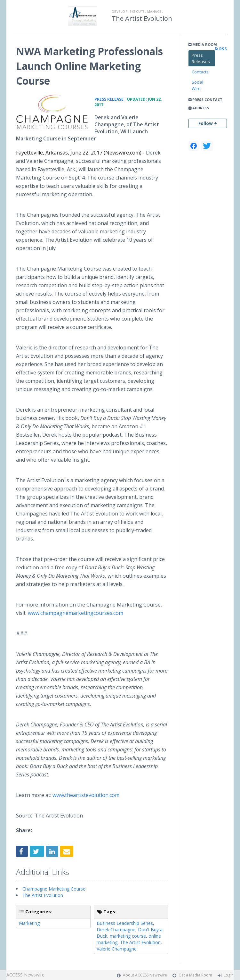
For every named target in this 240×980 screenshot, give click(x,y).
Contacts (200, 72)
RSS (221, 49)
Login (229, 975)
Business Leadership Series (125, 923)
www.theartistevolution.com (86, 795)
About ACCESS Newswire (145, 975)
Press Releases (201, 58)
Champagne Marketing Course (54, 889)
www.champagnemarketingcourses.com (76, 613)
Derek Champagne (116, 930)
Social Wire (197, 85)
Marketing (29, 923)
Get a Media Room (195, 975)
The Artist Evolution (142, 19)
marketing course (128, 936)
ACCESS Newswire (25, 975)
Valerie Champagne (117, 949)
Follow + (208, 123)
